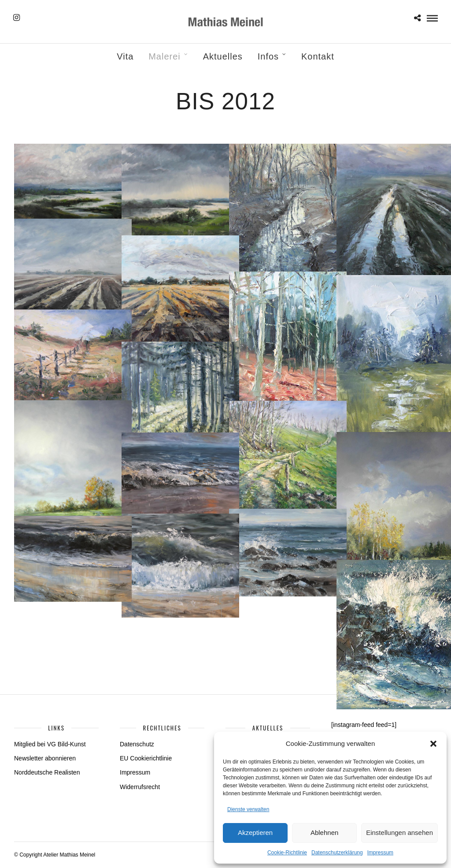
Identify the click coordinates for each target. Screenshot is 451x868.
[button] (433, 744)
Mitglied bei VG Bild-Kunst (50, 744)
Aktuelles (223, 56)
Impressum (380, 853)
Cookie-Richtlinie (287, 853)
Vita (125, 56)
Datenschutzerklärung (337, 853)
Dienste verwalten (248, 809)
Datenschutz (137, 744)
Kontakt (318, 56)
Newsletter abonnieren (45, 758)
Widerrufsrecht (140, 787)
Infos (268, 56)
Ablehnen (324, 833)
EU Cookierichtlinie (146, 758)
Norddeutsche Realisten (47, 772)
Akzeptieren (255, 833)
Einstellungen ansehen (399, 833)
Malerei (165, 56)
